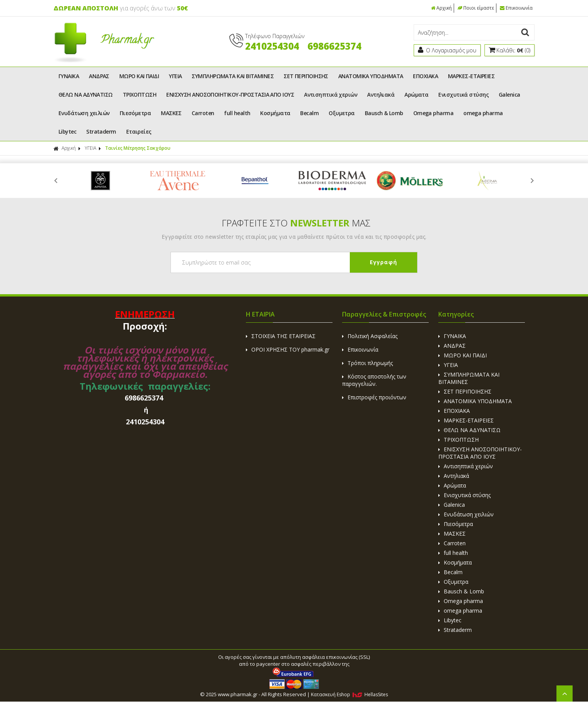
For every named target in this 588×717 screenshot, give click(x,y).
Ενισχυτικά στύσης (464, 95)
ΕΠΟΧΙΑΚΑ (425, 76)
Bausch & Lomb (384, 113)
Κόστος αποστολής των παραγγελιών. (374, 380)
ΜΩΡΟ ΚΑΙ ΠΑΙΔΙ (139, 76)
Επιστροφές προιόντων (374, 397)
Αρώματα (416, 95)
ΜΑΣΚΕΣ (171, 113)
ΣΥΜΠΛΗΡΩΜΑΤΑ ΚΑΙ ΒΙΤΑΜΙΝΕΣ (233, 76)
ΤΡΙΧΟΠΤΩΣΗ (140, 95)
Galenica (509, 95)
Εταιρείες (139, 132)
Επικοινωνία (516, 8)
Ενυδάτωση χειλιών (84, 113)
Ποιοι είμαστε (476, 8)
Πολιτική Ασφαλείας (370, 336)
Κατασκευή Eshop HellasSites (349, 694)
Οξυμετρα (342, 113)
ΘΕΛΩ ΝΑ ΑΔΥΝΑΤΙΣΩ (86, 95)
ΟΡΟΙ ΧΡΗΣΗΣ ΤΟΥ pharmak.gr (288, 349)
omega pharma (483, 113)
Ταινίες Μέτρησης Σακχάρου (138, 148)
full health (237, 113)
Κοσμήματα (275, 113)
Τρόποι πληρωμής (367, 363)
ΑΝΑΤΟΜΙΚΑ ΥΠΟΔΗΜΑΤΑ (371, 76)
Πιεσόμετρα (135, 113)
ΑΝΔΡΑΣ (99, 76)
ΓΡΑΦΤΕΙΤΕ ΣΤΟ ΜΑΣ (296, 223)
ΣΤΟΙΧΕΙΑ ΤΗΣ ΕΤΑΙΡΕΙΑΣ (281, 336)
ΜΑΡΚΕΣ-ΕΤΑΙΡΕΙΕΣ (471, 76)
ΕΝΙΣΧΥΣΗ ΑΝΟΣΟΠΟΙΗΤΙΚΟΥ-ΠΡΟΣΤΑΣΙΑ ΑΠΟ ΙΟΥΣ (230, 95)
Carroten (203, 113)
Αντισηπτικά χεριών (331, 95)
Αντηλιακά (381, 95)
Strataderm (101, 132)
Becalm (309, 113)
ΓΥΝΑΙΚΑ (69, 76)
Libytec (67, 132)
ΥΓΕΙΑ (175, 76)
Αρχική (441, 8)
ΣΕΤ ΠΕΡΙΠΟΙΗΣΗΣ (306, 76)
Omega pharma (433, 113)
